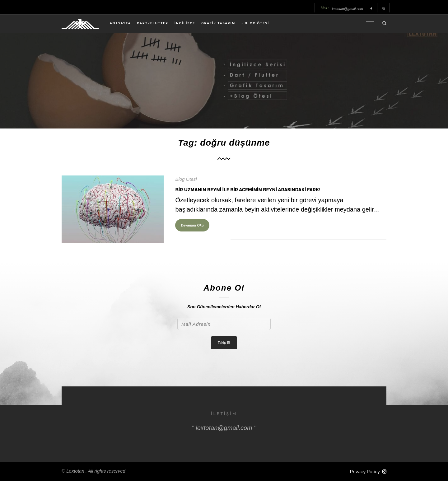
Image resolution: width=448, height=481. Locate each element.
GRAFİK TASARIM (218, 23)
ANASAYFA (120, 23)
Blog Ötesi (186, 179)
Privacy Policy (365, 472)
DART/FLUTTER (153, 23)
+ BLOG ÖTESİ (255, 23)
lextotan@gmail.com (348, 9)
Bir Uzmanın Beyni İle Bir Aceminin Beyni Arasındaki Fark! (248, 190)
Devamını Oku (192, 225)
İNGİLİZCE (185, 23)
